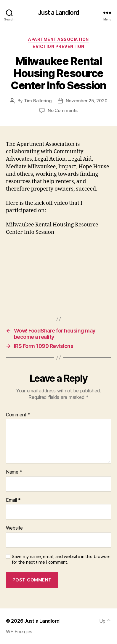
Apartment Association (59, 39)
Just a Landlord (59, 13)
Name (14, 472)
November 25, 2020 (87, 101)
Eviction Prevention (59, 46)
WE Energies (19, 632)
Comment (18, 415)
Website (14, 528)
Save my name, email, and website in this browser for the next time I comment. (61, 559)
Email (13, 500)
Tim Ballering (38, 101)
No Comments (63, 110)
